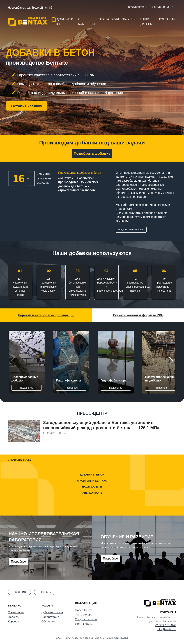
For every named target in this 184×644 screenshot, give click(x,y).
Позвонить (19, 592)
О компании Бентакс (92, 481)
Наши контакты (92, 493)
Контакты (167, 19)
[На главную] (28, 22)
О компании (86, 22)
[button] (171, 361)
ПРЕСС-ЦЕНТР (92, 413)
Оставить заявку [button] (27, 106)
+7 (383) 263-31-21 (165, 625)
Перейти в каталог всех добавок (46, 315)
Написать (45, 592)
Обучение (130, 19)
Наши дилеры (146, 22)
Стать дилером (85, 615)
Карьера (13, 622)
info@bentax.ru (166, 629)
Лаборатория (108, 19)
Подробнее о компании (131, 230)
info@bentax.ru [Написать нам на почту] (137, 7)
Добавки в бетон (62, 21)
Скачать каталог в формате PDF (138, 315)
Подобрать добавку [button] (92, 153)
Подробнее (27, 388)
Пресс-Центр (84, 610)
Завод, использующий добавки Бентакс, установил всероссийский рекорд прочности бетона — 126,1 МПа (101, 425)
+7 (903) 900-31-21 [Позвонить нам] (162, 7)
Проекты (14, 617)
